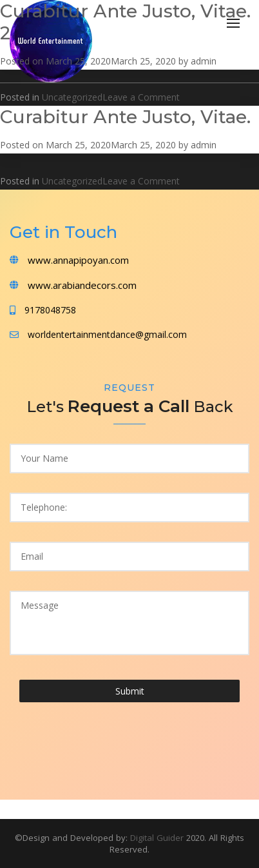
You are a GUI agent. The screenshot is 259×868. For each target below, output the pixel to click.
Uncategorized (72, 97)
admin (204, 61)
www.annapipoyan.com (78, 260)
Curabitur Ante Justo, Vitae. (125, 117)
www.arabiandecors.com (82, 285)
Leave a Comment (141, 97)
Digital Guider (158, 838)
